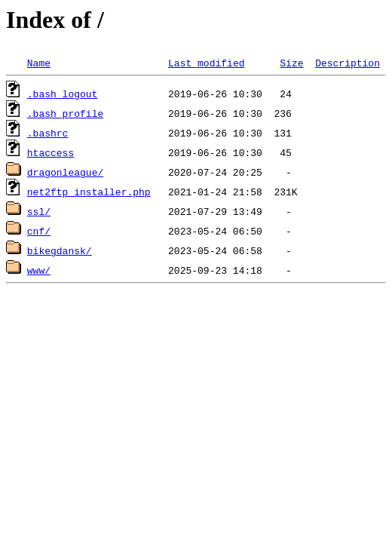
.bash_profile (65, 113)
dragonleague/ (65, 172)
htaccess (51, 152)
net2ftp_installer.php (89, 192)
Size (291, 63)
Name (39, 63)
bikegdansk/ (60, 250)
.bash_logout (63, 94)
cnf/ (39, 231)
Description (348, 63)
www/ (39, 270)
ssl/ (39, 211)
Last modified (206, 63)
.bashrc (48, 133)
